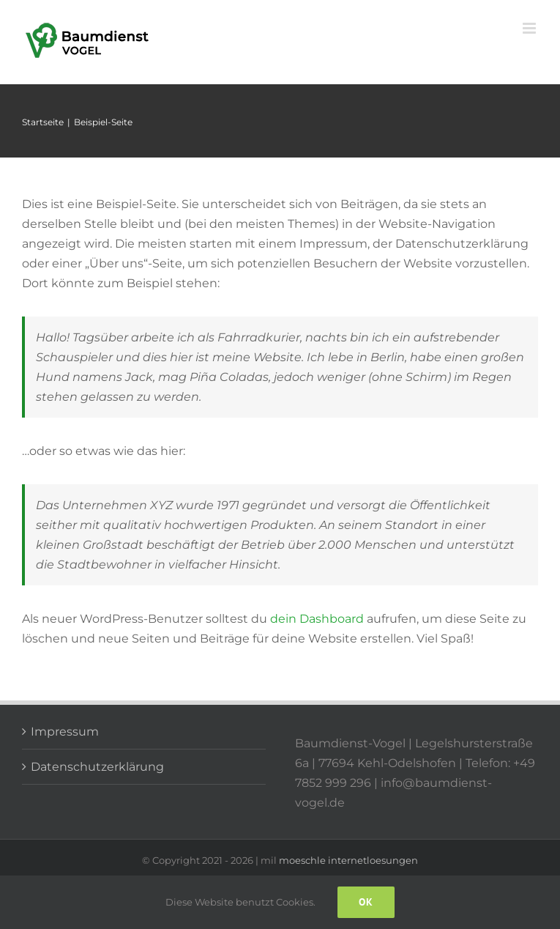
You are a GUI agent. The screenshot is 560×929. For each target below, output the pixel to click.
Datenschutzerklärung (97, 767)
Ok (366, 902)
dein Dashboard (317, 619)
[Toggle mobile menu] (530, 28)
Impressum (65, 732)
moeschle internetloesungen (348, 860)
